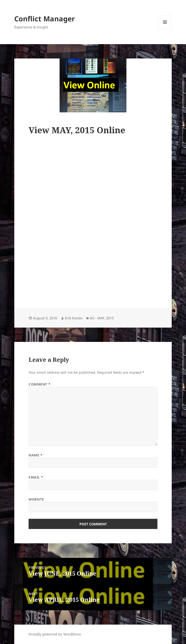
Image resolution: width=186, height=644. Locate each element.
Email (36, 477)
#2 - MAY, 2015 (102, 318)
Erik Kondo (74, 318)
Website (36, 499)
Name (35, 455)
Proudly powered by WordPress (55, 634)
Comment (39, 384)
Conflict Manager (45, 19)
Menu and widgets (165, 29)
